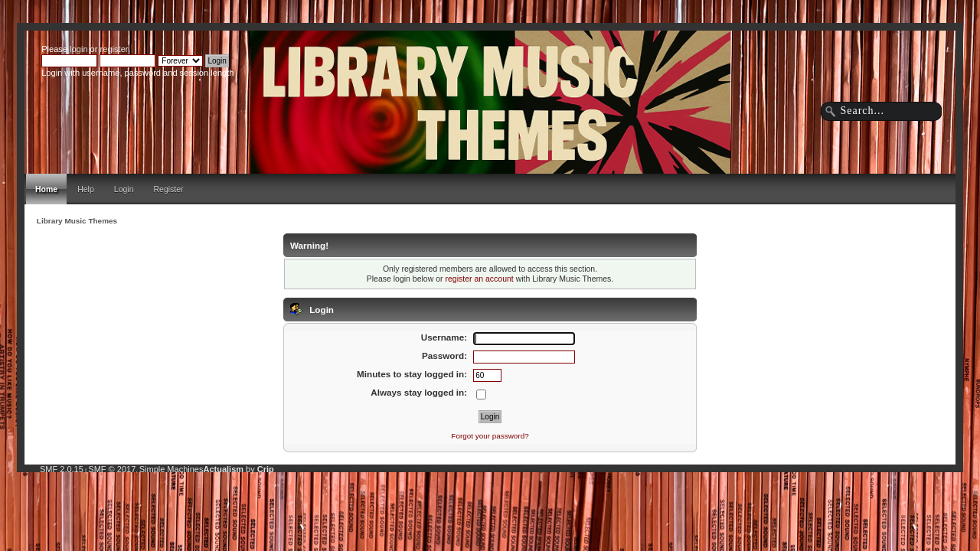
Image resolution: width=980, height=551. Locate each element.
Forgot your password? (490, 436)
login (78, 49)
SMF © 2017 (112, 469)
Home (46, 189)
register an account (479, 279)
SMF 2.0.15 (62, 469)
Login (124, 189)
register (114, 49)
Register (169, 189)
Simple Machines (171, 469)
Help (86, 189)
